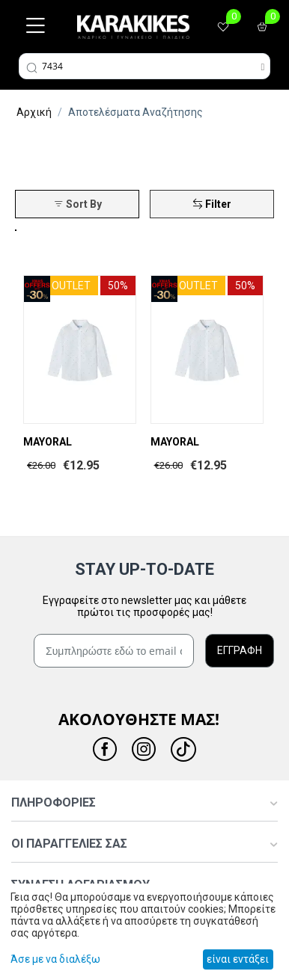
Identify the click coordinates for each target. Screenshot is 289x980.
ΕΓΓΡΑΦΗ (240, 650)
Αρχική (34, 112)
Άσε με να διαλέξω (55, 959)
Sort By (77, 204)
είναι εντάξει (238, 959)
